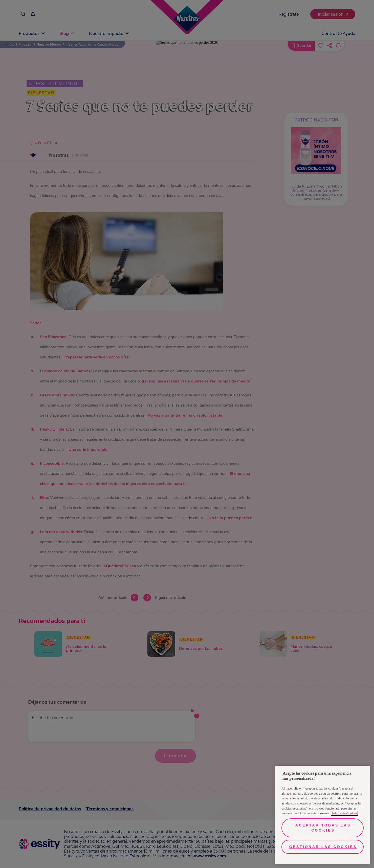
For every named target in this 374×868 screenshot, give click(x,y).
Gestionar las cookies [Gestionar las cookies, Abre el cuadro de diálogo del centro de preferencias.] (323, 847)
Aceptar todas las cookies (323, 828)
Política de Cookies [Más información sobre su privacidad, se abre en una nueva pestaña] (344, 813)
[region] (323, 815)
